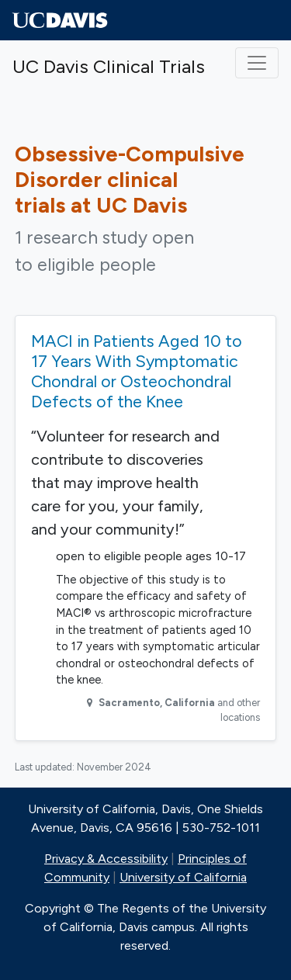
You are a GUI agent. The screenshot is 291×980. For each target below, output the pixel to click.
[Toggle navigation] (257, 63)
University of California (183, 877)
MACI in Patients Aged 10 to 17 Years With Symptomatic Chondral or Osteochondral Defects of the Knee (137, 371)
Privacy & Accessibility (106, 859)
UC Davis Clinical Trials (109, 66)
